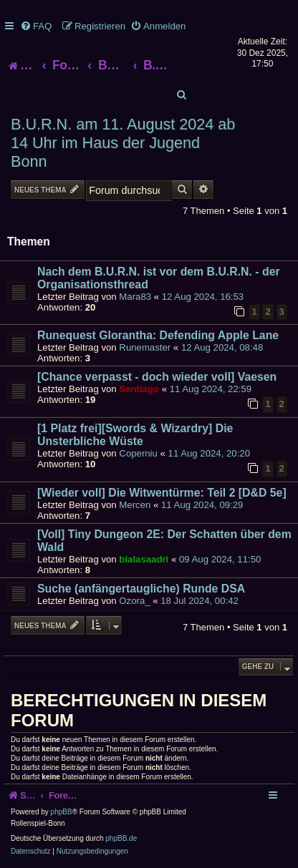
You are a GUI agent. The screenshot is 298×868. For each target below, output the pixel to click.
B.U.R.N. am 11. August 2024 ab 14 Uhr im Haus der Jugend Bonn (123, 143)
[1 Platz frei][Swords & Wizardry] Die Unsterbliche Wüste (135, 435)
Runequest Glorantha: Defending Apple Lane (158, 335)
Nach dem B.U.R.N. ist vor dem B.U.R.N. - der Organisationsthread (159, 278)
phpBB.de (121, 838)
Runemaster (145, 347)
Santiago (139, 389)
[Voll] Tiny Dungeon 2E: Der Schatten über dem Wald (164, 541)
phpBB (62, 812)
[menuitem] (36, 26)
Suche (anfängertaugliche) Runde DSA (141, 589)
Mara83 (135, 297)
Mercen (135, 505)
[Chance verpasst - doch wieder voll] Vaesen (157, 377)
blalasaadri (144, 559)
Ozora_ (134, 601)
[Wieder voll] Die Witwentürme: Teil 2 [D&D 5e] (162, 493)
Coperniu (138, 453)
